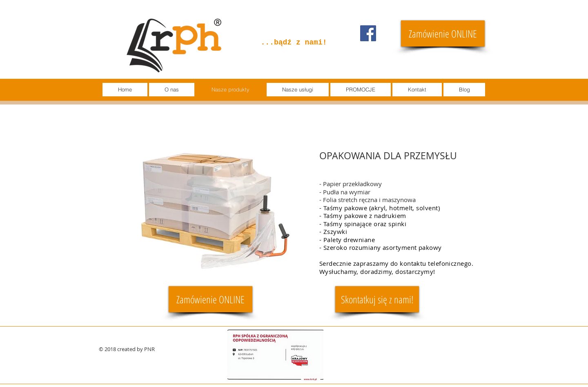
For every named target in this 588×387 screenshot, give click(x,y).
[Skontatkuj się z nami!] (377, 299)
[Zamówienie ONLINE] (443, 33)
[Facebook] (368, 33)
